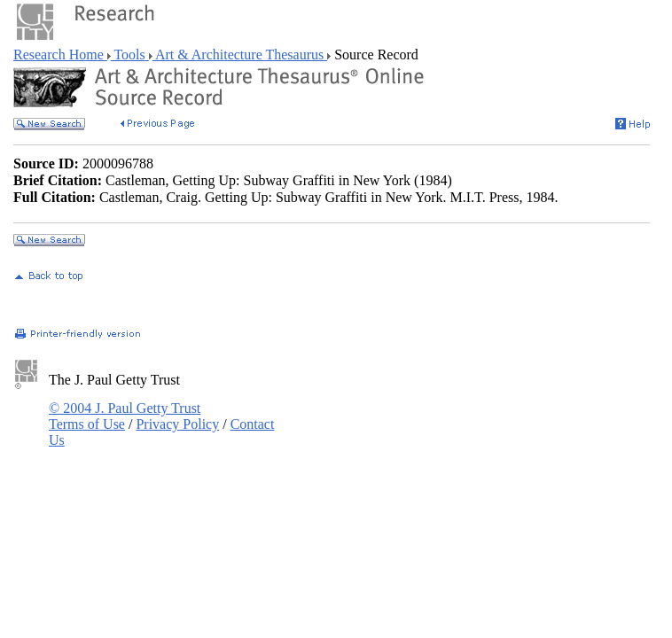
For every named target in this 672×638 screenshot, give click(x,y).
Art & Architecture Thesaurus (240, 54)
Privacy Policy (177, 424)
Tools (130, 54)
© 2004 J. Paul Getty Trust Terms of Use (125, 416)
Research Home (60, 54)
